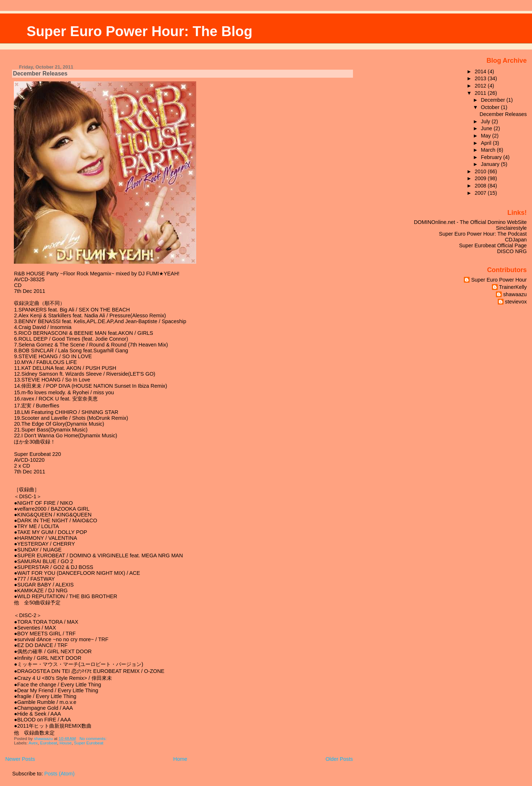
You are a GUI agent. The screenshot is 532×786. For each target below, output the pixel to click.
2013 (481, 78)
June (487, 128)
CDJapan (516, 240)
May (487, 136)
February (492, 157)
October (491, 107)
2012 (481, 86)
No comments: (94, 739)
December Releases (40, 73)
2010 (481, 171)
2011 (481, 93)
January (491, 164)
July (486, 121)
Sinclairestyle (511, 228)
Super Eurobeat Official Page (493, 245)
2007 (481, 193)
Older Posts (339, 759)
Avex (33, 743)
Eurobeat (49, 743)
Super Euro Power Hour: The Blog (139, 31)
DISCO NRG (512, 251)
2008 (481, 186)
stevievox (516, 302)
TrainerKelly (513, 287)
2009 (481, 178)
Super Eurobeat (89, 743)
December (494, 100)
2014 (481, 71)
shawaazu (515, 294)
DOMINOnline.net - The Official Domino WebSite (470, 222)
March (489, 150)
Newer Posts (20, 759)
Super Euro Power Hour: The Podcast (483, 234)
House (65, 743)
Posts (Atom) (59, 774)
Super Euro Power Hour (499, 280)
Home (180, 759)
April (487, 143)
